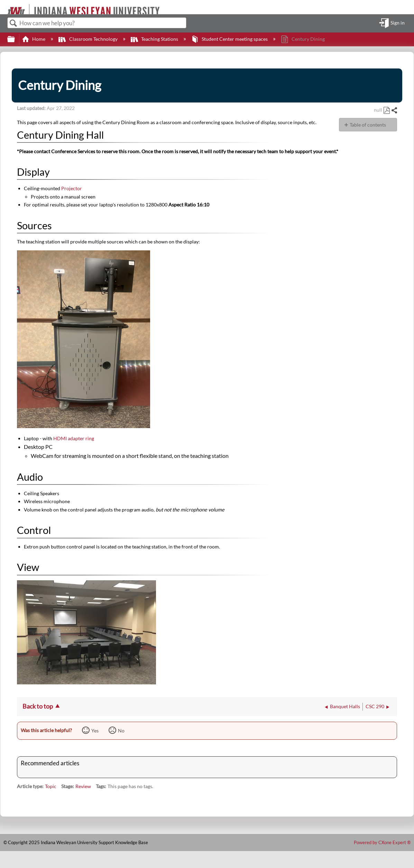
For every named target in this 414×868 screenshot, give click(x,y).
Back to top (38, 706)
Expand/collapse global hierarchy (16, 39)
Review (83, 786)
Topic (51, 786)
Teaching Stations (155, 39)
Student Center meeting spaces (230, 39)
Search (13, 23)
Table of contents (368, 125)
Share (394, 110)
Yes (95, 731)
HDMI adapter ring (74, 438)
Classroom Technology (88, 39)
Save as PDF (387, 110)
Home (34, 39)
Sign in (398, 23)
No (121, 731)
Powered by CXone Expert (382, 842)
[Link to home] (4, 7)
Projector (71, 188)
